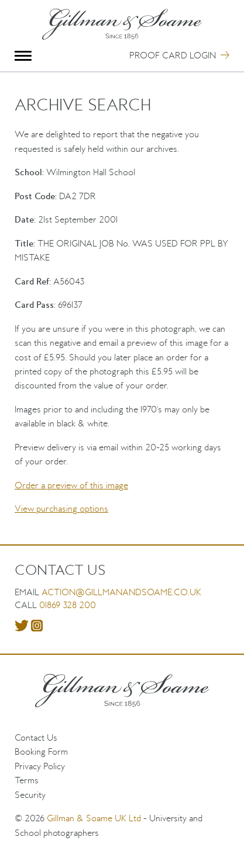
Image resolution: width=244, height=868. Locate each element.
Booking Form (41, 751)
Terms (27, 780)
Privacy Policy (40, 766)
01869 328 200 (68, 605)
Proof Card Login (173, 55)
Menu (23, 56)
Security (30, 795)
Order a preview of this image (71, 485)
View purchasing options (61, 508)
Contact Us (36, 737)
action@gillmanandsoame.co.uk (121, 592)
